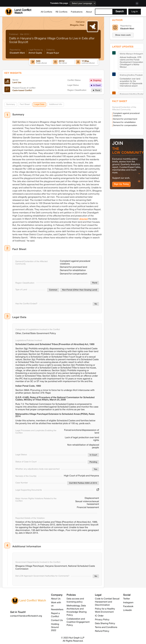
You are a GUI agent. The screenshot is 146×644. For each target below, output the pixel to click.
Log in (135, 12)
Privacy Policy (102, 620)
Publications (77, 12)
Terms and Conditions (106, 627)
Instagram (128, 603)
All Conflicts (46, 12)
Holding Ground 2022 (55, 627)
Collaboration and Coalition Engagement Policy (78, 622)
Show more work (123, 35)
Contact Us (57, 620)
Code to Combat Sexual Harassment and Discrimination (107, 602)
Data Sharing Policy (105, 624)
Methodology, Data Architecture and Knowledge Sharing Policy (77, 610)
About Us (56, 599)
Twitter (127, 599)
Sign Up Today (121, 184)
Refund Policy (102, 631)
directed (83, 219)
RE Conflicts (62, 12)
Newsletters (57, 610)
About (89, 12)
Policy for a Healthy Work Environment (105, 610)
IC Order (99, 616)
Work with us (56, 604)
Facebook (128, 607)
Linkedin (128, 610)
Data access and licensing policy (75, 600)
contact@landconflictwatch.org (26, 616)
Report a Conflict (55, 615)
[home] (22, 12)
